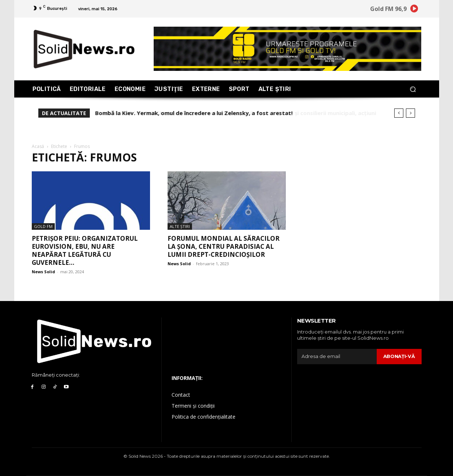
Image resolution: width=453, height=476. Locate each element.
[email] (337, 357)
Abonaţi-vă (399, 356)
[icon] (414, 10)
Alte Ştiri (180, 226)
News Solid (43, 272)
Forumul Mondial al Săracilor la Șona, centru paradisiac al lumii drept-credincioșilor (224, 246)
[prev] (399, 113)
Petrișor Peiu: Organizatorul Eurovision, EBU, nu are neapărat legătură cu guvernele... (85, 250)
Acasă (38, 146)
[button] (413, 89)
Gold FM (43, 226)
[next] (410, 113)
